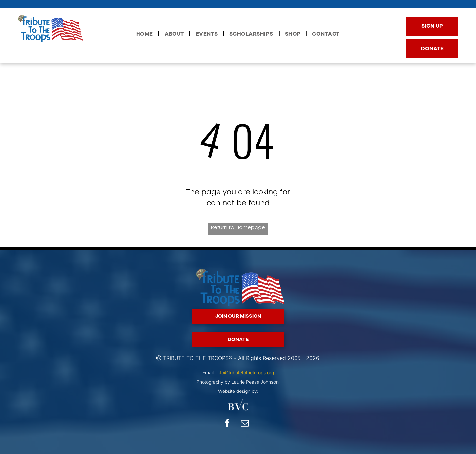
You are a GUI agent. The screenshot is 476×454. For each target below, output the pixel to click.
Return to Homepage (238, 227)
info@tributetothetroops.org (245, 372)
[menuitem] (145, 34)
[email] (245, 424)
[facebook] (227, 424)
